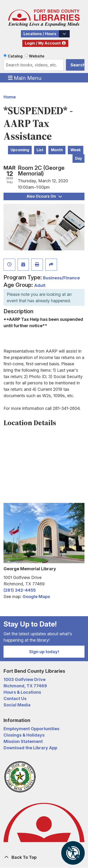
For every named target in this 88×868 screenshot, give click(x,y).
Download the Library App (30, 748)
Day (78, 158)
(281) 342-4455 (20, 590)
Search (77, 65)
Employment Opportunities (31, 729)
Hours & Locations (22, 692)
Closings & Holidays (24, 735)
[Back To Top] (44, 857)
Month (57, 150)
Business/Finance (61, 278)
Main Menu (25, 78)
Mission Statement (23, 741)
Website (37, 56)
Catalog (15, 56)
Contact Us (15, 699)
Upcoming (20, 150)
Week (76, 150)
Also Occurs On (44, 196)
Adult (40, 285)
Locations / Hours (40, 34)
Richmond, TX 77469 (25, 686)
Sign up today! (44, 652)
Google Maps (36, 597)
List (40, 150)
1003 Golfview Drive (25, 679)
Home (10, 97)
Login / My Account (43, 43)
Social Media (17, 705)
